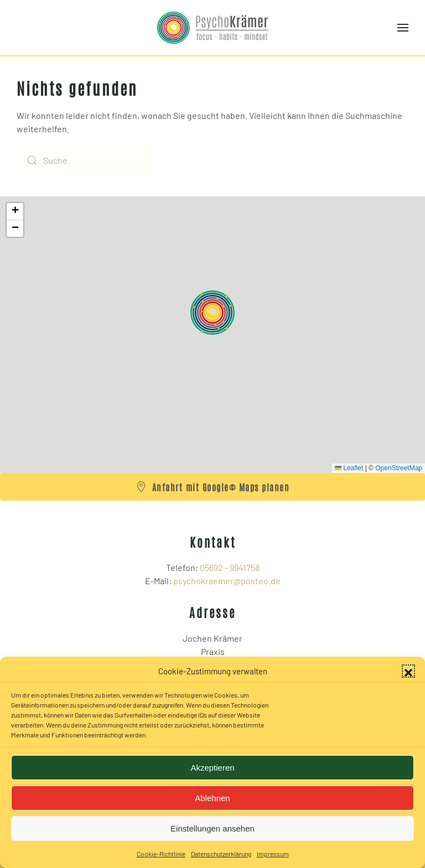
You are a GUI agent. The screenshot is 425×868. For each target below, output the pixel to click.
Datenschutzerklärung (221, 854)
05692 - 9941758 (230, 567)
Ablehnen (212, 798)
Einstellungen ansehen (212, 828)
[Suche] (83, 160)
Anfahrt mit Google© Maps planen (213, 487)
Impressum (273, 854)
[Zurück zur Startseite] (212, 28)
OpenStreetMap (399, 468)
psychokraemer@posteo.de (227, 581)
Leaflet (349, 468)
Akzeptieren (212, 768)
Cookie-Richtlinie (161, 854)
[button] (408, 671)
